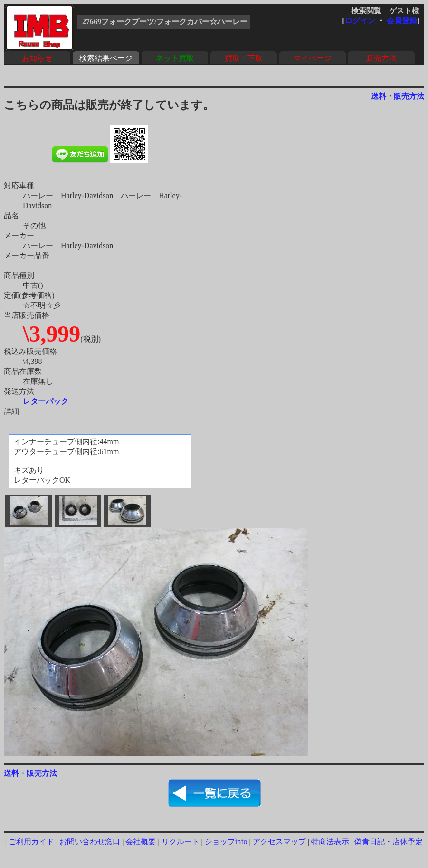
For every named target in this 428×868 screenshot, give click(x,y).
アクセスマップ (279, 842)
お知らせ (37, 58)
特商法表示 (330, 842)
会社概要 (141, 842)
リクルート (181, 842)
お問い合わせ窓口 (90, 842)
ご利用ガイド (31, 842)
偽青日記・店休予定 (389, 842)
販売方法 (381, 58)
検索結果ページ (106, 58)
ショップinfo (226, 842)
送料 (379, 96)
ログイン (360, 21)
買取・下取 (244, 58)
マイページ (313, 58)
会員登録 (402, 21)
